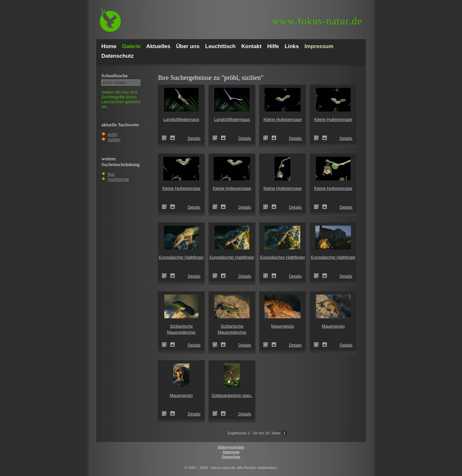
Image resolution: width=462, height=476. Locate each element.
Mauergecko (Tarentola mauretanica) (268, 345)
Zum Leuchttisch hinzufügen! (173, 138)
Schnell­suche (115, 75)
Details (194, 138)
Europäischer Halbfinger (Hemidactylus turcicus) (166, 276)
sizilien (114, 140)
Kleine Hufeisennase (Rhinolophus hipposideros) (268, 138)
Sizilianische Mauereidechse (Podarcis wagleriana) (166, 345)
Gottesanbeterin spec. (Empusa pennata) (217, 413)
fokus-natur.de (317, 21)
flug (111, 174)
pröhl (112, 134)
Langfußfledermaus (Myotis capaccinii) (166, 138)
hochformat (118, 179)
